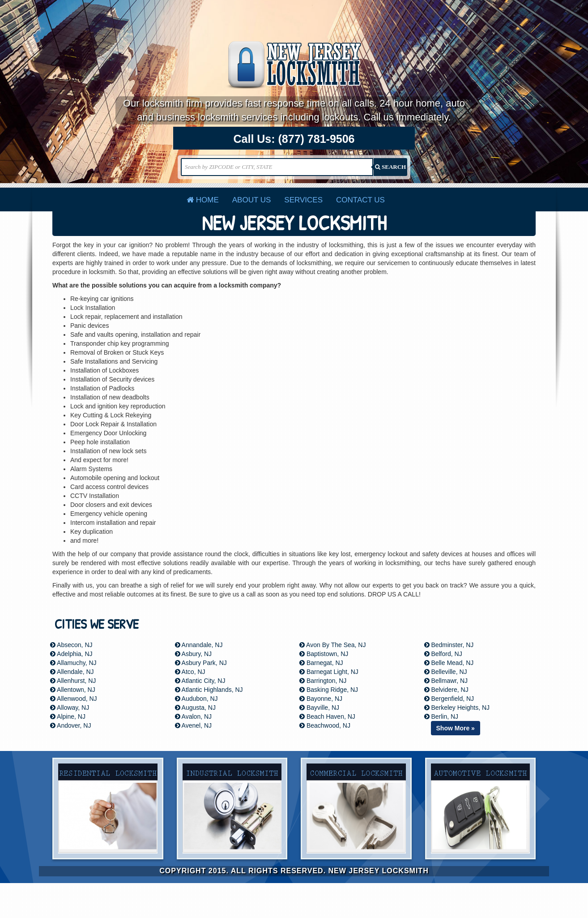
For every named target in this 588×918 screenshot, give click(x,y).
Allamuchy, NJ (73, 663)
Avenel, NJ (194, 725)
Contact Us (360, 200)
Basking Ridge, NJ (329, 690)
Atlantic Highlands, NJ (209, 690)
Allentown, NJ (73, 690)
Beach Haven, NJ (327, 716)
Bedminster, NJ (449, 645)
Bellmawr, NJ (446, 681)
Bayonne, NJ (321, 699)
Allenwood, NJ (74, 699)
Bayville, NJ (319, 708)
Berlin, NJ (441, 716)
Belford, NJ (443, 654)
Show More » (456, 728)
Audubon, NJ (196, 699)
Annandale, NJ (199, 645)
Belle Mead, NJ (449, 663)
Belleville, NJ (446, 672)
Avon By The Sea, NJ (332, 645)
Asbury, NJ (194, 654)
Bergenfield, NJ (449, 699)
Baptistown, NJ (324, 654)
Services (303, 200)
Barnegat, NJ (321, 663)
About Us (252, 200)
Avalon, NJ (194, 716)
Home (203, 200)
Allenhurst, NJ (73, 681)
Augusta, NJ (195, 708)
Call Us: (294, 139)
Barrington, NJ (323, 681)
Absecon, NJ (71, 645)
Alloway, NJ (70, 708)
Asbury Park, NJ (201, 663)
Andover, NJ (70, 725)
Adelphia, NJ (71, 654)
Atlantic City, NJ (200, 681)
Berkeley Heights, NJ (457, 708)
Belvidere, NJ (446, 690)
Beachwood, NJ (325, 725)
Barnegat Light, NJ (329, 672)
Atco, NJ (190, 672)
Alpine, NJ (68, 716)
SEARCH (390, 167)
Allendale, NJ (72, 672)
